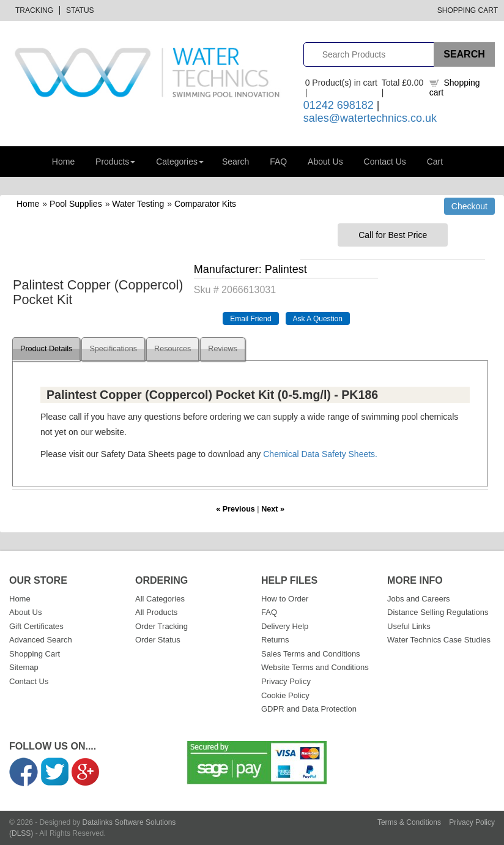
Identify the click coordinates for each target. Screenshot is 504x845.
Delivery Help (285, 626)
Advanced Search (41, 640)
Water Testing (138, 204)
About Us (325, 162)
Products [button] (115, 162)
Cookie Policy (285, 695)
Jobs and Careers (419, 599)
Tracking (34, 10)
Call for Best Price (393, 235)
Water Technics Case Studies (439, 640)
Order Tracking (161, 626)
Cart (435, 162)
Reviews (223, 349)
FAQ (278, 162)
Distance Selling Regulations (438, 612)
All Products (156, 612)
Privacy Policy (286, 681)
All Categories (160, 599)
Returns (275, 640)
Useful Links (409, 626)
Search (235, 162)
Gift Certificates (36, 626)
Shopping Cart (468, 10)
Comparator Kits (205, 204)
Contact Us (385, 162)
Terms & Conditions (409, 822)
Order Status (158, 640)
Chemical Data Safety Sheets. (320, 454)
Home (63, 162)
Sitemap (24, 667)
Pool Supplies (76, 204)
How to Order (285, 599)
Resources (172, 349)
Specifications (113, 349)
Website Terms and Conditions (315, 667)
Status (80, 10)
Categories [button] (180, 162)
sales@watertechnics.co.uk (370, 118)
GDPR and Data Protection (309, 709)
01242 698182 (339, 105)
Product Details (46, 349)
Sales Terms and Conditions (311, 654)
